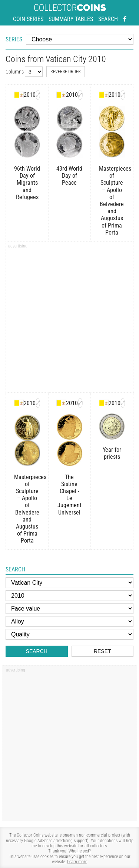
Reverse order (66, 72)
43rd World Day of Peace (69, 176)
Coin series (28, 19)
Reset (102, 651)
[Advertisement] (69, 319)
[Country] (69, 583)
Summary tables (71, 19)
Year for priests (112, 453)
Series (14, 39)
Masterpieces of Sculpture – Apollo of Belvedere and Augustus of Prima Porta (112, 201)
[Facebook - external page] (125, 19)
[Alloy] (69, 621)
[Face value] (69, 609)
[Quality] (69, 634)
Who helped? (80, 851)
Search (108, 19)
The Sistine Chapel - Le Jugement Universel (69, 495)
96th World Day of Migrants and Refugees (27, 183)
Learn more (77, 862)
